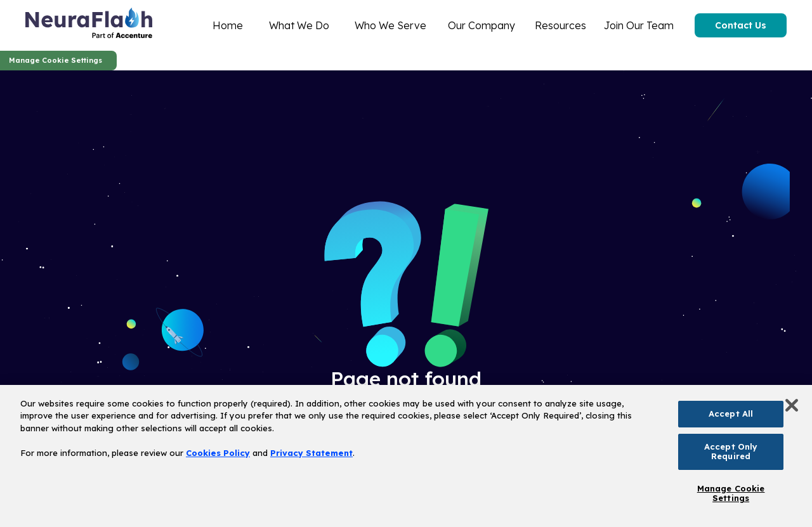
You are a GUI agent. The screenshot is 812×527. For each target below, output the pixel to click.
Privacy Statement (311, 453)
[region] (406, 456)
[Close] (792, 405)
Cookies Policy (218, 453)
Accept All (731, 413)
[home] (89, 25)
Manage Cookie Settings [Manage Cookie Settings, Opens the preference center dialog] (731, 493)
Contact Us (741, 25)
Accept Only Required (731, 452)
